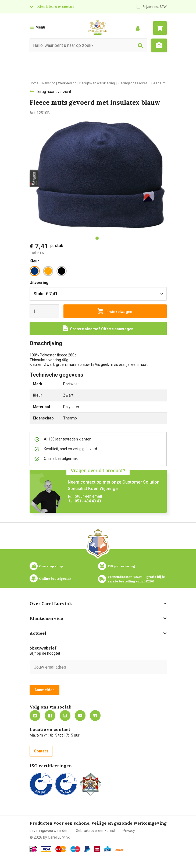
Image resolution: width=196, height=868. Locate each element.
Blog (95, 716)
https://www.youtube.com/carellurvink (80, 716)
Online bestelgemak (55, 579)
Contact (41, 751)
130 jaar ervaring (121, 566)
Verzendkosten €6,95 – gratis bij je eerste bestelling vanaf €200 (137, 579)
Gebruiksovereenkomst (96, 831)
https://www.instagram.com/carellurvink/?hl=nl (65, 716)
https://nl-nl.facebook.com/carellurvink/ (50, 716)
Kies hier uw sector (56, 6)
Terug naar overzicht (54, 92)
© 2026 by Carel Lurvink (50, 837)
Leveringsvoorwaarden (49, 831)
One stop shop (51, 566)
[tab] (97, 238)
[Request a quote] (98, 328)
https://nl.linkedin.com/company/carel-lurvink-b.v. (35, 716)
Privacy (129, 831)
